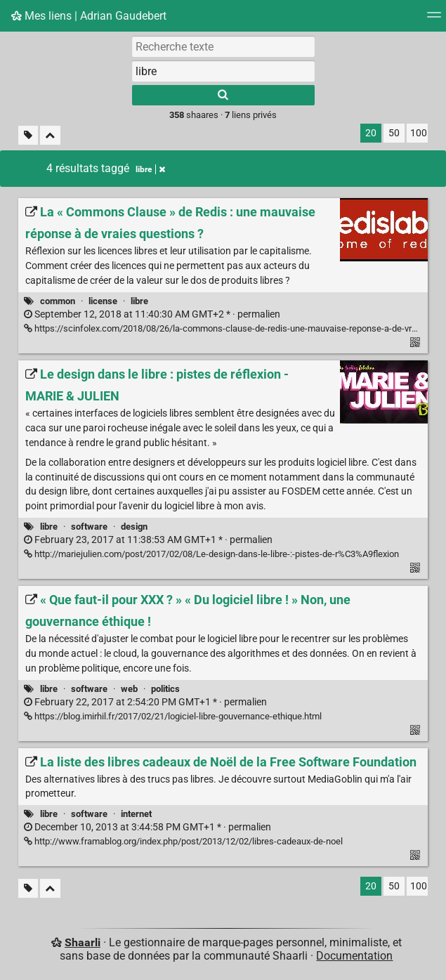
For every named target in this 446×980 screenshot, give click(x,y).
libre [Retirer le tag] (150, 169)
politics (165, 689)
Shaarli (83, 942)
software (89, 527)
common (58, 301)
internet (136, 814)
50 (394, 133)
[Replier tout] (50, 135)
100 (419, 133)
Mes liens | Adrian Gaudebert (89, 16)
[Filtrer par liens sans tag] (28, 135)
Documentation (354, 956)
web (129, 689)
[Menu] (434, 19)
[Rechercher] (223, 95)
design (134, 527)
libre (139, 301)
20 (371, 133)
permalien (152, 314)
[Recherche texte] (223, 46)
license (103, 301)
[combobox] (223, 71)
